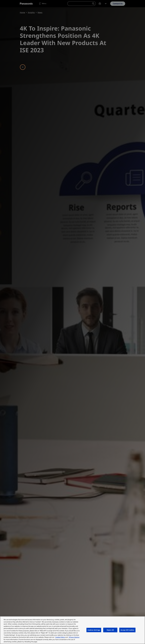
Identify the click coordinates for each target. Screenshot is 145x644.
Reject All (110, 630)
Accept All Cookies (127, 630)
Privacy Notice (74, 637)
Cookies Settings (94, 630)
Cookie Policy (60, 637)
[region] (72, 630)
